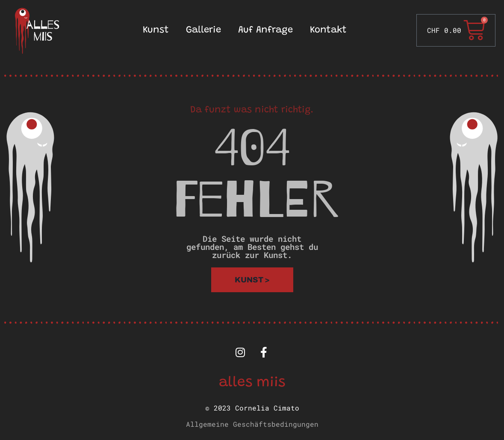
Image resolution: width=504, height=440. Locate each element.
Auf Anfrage (265, 30)
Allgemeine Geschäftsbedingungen (252, 424)
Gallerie (203, 30)
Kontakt (328, 30)
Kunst (156, 30)
